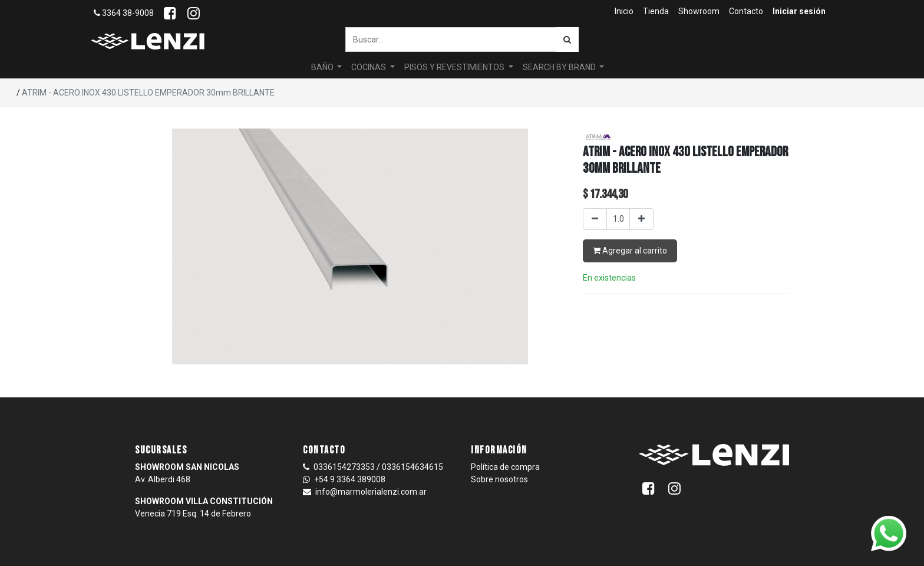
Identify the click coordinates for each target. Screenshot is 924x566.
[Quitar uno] (595, 219)
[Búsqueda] (567, 40)
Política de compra (505, 467)
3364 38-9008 (124, 13)
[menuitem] (624, 11)
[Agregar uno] (641, 219)
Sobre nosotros (499, 479)
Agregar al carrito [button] (630, 251)
